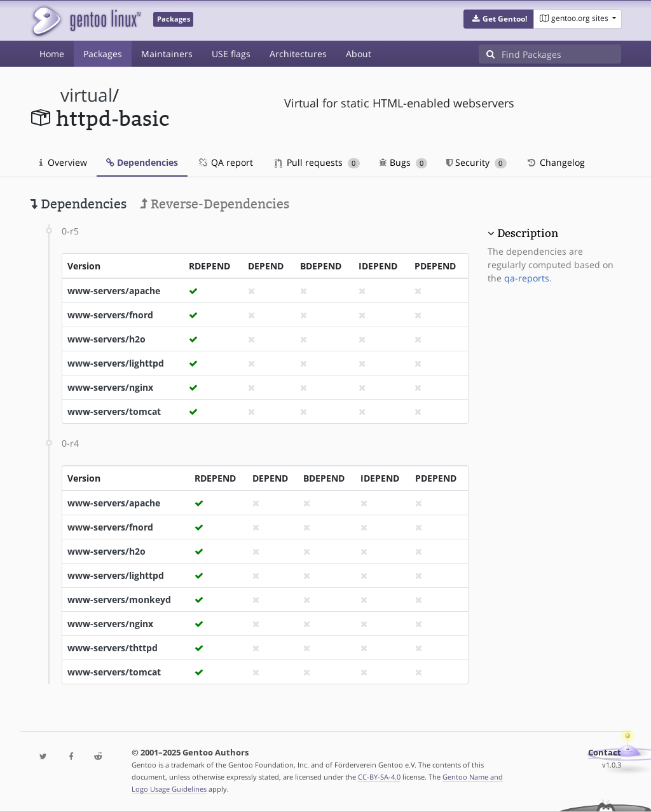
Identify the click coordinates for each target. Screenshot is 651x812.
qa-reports (527, 278)
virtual (86, 95)
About (359, 54)
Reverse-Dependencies (215, 204)
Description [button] (528, 233)
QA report (225, 162)
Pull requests (317, 162)
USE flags (231, 54)
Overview (63, 162)
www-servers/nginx (110, 387)
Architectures (298, 54)
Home (52, 54)
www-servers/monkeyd (119, 599)
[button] (499, 19)
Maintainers (167, 54)
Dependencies (142, 162)
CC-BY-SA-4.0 (379, 777)
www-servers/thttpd (113, 648)
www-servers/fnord (110, 315)
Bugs (403, 162)
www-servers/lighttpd (116, 363)
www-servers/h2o (106, 339)
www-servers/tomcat (114, 411)
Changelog (555, 162)
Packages (103, 54)
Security (476, 162)
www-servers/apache (114, 291)
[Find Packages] (561, 54)
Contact (605, 753)
